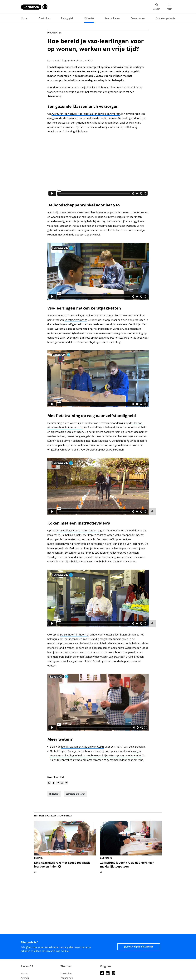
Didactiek (89, 18)
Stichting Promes (76, 320)
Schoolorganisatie (166, 18)
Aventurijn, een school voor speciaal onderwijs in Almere (86, 114)
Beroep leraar (138, 18)
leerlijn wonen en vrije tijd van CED (83, 747)
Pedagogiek (67, 18)
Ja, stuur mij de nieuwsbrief (139, 947)
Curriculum (44, 18)
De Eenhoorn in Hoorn (74, 635)
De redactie (53, 60)
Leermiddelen (112, 18)
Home (24, 18)
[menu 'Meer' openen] (169, 7)
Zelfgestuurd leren (76, 794)
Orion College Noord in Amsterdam (78, 530)
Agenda (25, 978)
